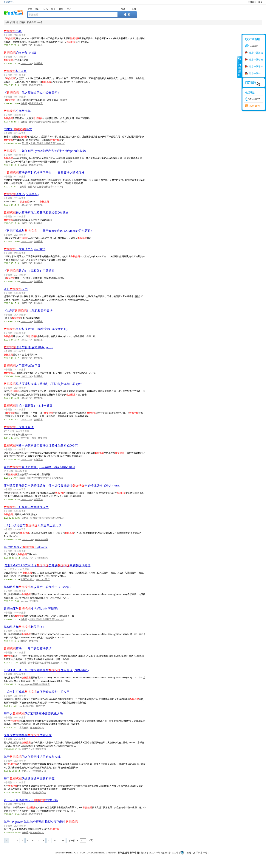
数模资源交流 (36, 85)
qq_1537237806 (27, 706)
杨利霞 (24, 103)
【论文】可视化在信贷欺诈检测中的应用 (37, 692)
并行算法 (38, 460)
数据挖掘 (38, 45)
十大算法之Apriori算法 (25, 249)
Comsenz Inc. (99, 853)
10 (54, 841)
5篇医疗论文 (18, 129)
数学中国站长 (256, 60)
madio (22, 478)
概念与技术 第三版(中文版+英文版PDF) (36, 329)
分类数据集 (17, 111)
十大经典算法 (19, 427)
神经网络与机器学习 (40, 684)
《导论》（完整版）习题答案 (29, 271)
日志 (46, 9)
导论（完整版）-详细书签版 (28, 406)
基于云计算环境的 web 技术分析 (31, 800)
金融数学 (40, 706)
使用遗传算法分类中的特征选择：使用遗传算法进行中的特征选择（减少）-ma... (62, 485)
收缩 (239, 67)
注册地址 (252, 2)
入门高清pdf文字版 (22, 366)
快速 (123, 9)
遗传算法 (38, 500)
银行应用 (16, 289)
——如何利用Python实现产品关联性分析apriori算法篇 (45, 151)
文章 (30, 9)
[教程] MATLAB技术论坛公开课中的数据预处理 (47, 565)
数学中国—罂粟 (28, 438)
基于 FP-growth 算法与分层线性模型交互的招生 (41, 822)
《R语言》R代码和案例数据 (28, 311)
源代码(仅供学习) (21, 194)
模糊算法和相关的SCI (24, 627)
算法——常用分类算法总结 (28, 649)
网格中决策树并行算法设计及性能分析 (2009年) (41, 445)
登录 (260, 2)
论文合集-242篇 (20, 53)
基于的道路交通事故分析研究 (29, 778)
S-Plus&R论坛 (42, 539)
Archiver (112, 853)
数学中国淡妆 (256, 53)
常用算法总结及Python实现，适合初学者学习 (39, 467)
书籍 (13, 31)
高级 (134, 9)
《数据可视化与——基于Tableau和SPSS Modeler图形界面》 (49, 231)
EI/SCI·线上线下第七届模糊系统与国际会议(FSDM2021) (46, 670)
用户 (69, 9)
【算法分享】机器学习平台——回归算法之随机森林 (44, 173)
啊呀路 (24, 641)
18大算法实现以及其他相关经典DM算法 (36, 213)
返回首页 (8, 2)
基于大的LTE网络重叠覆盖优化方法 (33, 714)
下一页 (72, 841)
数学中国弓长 (256, 66)
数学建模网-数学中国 (128, 853)
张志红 (24, 85)
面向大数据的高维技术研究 (28, 735)
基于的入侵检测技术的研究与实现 (32, 757)
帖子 (38, 9)
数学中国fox (255, 73)
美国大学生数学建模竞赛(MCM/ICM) (45, 478)
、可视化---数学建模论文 (26, 507)
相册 (53, 9)
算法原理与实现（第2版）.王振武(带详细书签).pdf (43, 384)
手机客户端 (202, 853)
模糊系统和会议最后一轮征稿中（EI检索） (38, 587)
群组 (61, 9)
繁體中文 (191, 853)
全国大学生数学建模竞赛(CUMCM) (48, 143)
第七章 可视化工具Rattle (26, 547)
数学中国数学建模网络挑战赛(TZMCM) (49, 122)
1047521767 (26, 45)
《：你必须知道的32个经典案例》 (32, 93)
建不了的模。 (27, 579)
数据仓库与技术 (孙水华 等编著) (31, 609)
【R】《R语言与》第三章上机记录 (33, 525)
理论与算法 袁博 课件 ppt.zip (28, 347)
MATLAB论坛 (43, 579)
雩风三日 (24, 728)
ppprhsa (24, 601)
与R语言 (15, 71)
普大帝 (25, 143)
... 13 (62, 841)
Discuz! (70, 853)
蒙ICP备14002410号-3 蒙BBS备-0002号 (160, 853)
